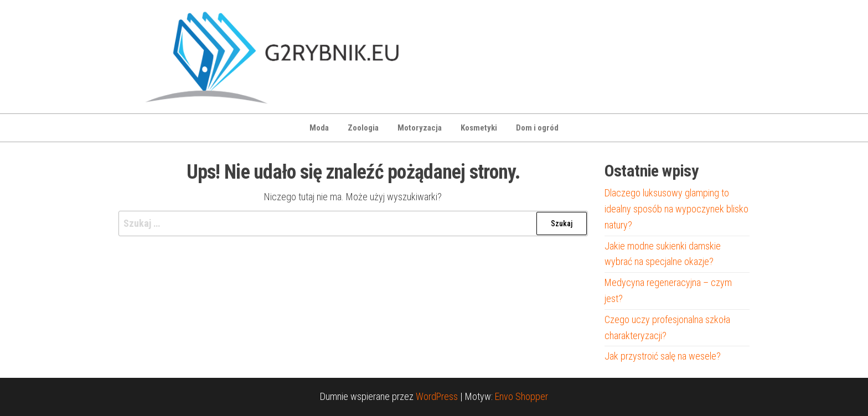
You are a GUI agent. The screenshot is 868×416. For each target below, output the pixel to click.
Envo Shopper (521, 396)
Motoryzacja (420, 128)
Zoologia (363, 128)
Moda (319, 128)
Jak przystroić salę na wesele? (663, 356)
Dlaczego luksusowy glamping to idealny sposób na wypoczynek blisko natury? (676, 209)
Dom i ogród (537, 128)
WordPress (437, 396)
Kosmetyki (479, 128)
